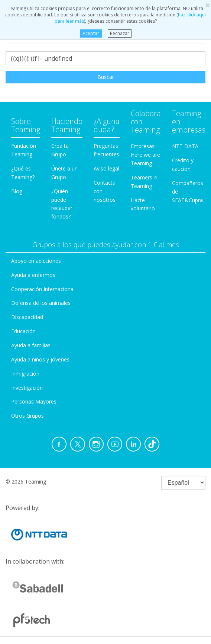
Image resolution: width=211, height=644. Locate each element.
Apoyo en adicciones (36, 261)
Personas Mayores (34, 401)
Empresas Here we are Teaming (145, 155)
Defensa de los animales (41, 303)
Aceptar (91, 33)
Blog (17, 191)
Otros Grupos (27, 416)
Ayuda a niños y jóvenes (40, 359)
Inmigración (25, 374)
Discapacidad (27, 317)
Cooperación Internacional (43, 289)
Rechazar (120, 33)
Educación (23, 331)
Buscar (106, 77)
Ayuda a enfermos (33, 275)
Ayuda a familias (31, 345)
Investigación (27, 388)
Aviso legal (106, 168)
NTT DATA (185, 146)
